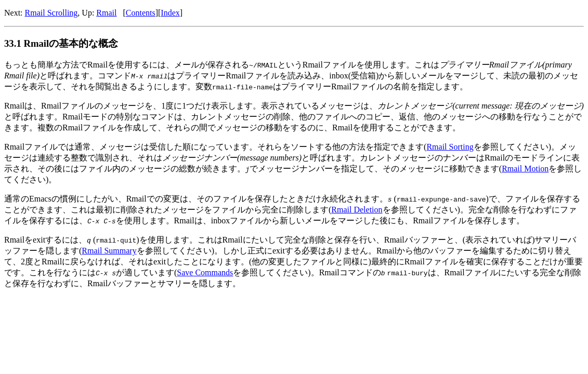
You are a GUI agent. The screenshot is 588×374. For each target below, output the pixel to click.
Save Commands (205, 272)
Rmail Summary (109, 251)
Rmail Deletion (357, 210)
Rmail (106, 13)
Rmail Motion (525, 169)
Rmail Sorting (450, 147)
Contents (141, 13)
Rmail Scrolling (51, 13)
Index (170, 13)
